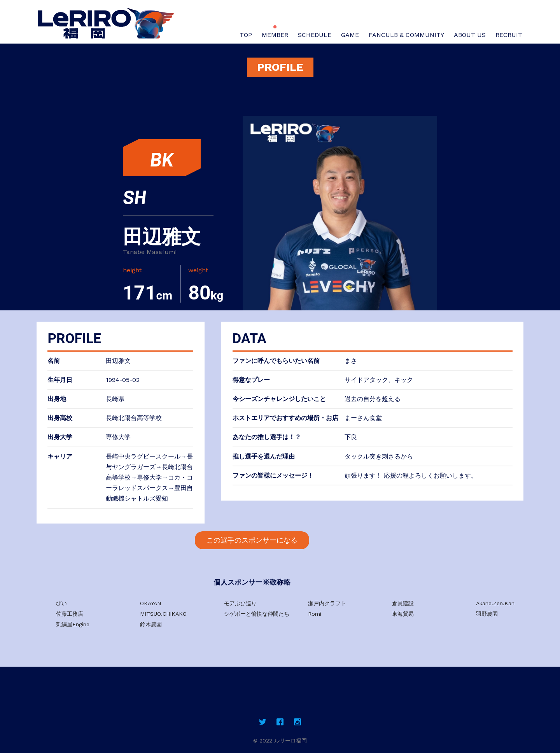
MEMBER (275, 35)
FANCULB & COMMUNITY (406, 35)
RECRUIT (509, 35)
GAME (350, 35)
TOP (246, 35)
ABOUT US (470, 35)
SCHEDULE (315, 35)
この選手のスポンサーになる (252, 540)
